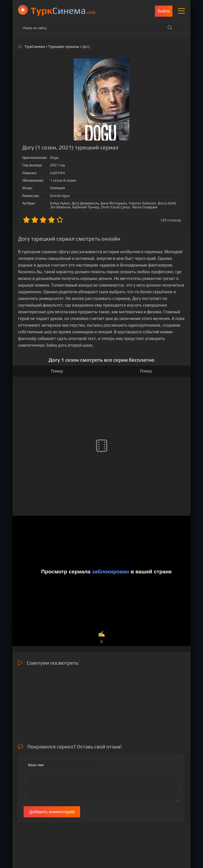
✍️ (101, 638)
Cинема (63, 10)
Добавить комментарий (52, 812)
